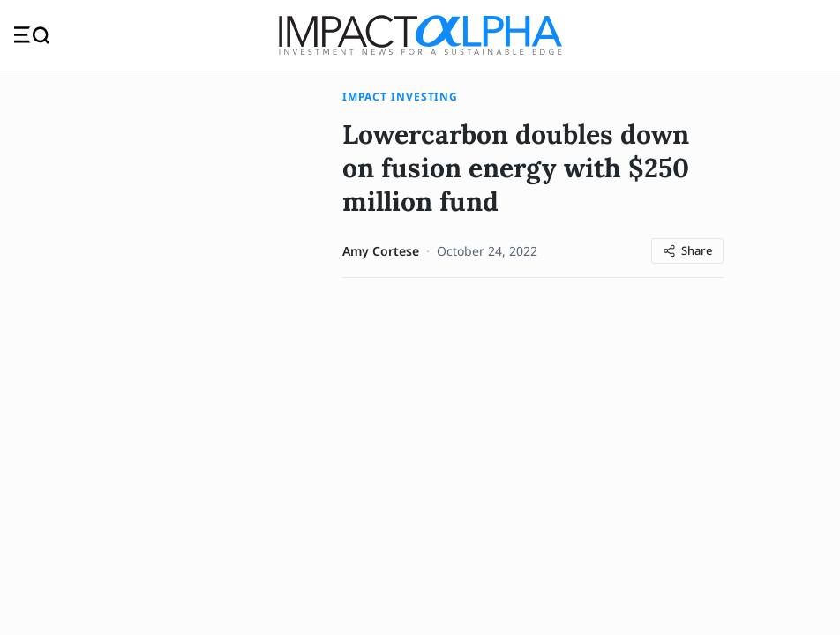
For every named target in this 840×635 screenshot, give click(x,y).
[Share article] (687, 251)
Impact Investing (400, 97)
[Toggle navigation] (32, 35)
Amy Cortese (381, 251)
